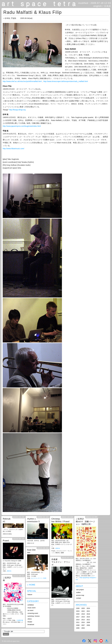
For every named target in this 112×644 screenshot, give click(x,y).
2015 (88, 617)
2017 (78, 617)
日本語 (107, 6)
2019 (83, 614)
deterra (58, 548)
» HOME (31, 585)
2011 (78, 622)
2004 (83, 628)
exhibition (31, 605)
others (30, 619)
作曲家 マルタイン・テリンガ (61, 562)
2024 (88, 608)
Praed (6, 541)
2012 (88, 620)
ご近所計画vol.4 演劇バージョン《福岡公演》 (85, 521)
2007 (83, 625)
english (98, 6)
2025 (83, 608)
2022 (83, 611)
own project (80, 590)
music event (32, 608)
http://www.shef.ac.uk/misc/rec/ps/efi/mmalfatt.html (22, 81)
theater (30, 622)
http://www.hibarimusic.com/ (13, 149)
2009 (88, 622)
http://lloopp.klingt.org (17, 110)
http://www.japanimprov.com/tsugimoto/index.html (22, 126)
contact (79, 598)
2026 (78, 608)
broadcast (31, 625)
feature (30, 595)
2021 (88, 611)
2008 (78, 625)
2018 (88, 614)
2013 (83, 620)
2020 (78, 614)
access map (80, 595)
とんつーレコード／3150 (39, 578)
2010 (83, 622)
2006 (88, 625)
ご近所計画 (20, 620)
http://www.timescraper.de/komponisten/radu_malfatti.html (66, 81)
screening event (33, 613)
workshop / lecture (34, 616)
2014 (78, 620)
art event (31, 610)
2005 (78, 628)
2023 (78, 611)
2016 (83, 617)
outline (78, 592)
